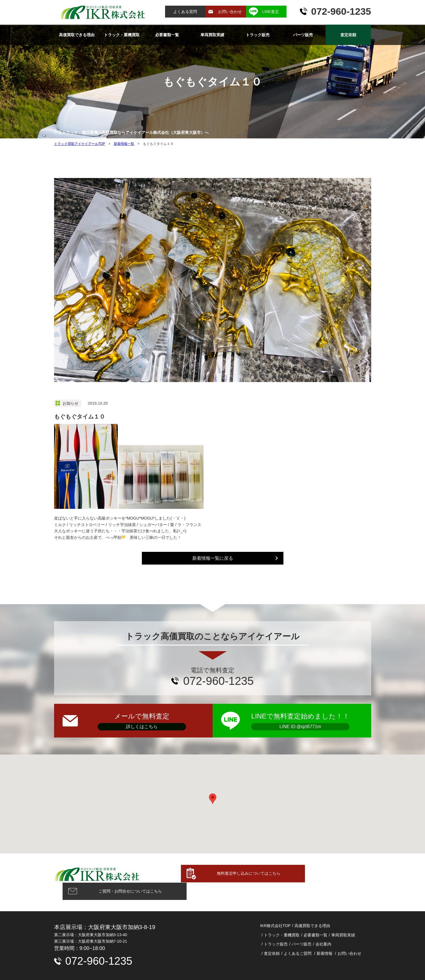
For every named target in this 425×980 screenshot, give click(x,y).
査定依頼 (348, 35)
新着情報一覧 (124, 144)
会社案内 (323, 927)
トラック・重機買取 (122, 35)
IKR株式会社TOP (275, 908)
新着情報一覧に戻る (213, 558)
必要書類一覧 (167, 35)
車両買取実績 (212, 35)
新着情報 (324, 936)
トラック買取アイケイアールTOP (80, 144)
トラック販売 (258, 35)
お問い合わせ (230, 12)
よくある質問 (185, 12)
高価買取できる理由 (76, 35)
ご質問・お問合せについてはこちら (326, 874)
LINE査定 (271, 12)
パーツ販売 (303, 35)
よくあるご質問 (298, 936)
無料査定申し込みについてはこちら (215, 874)
